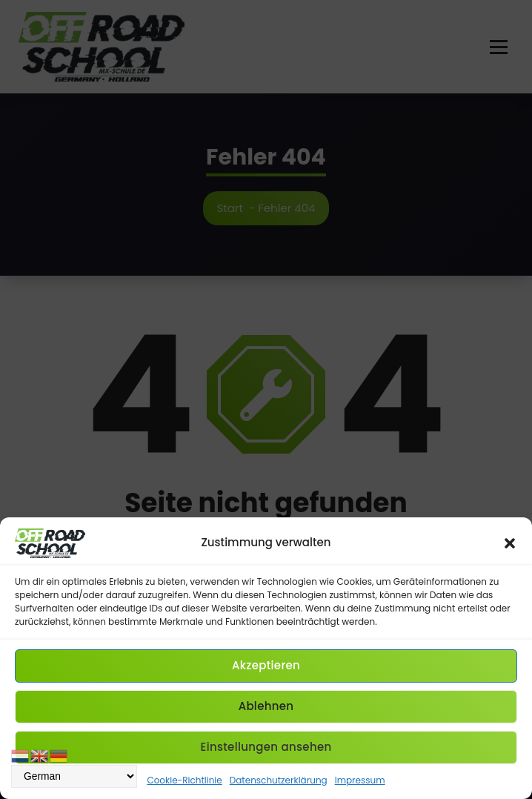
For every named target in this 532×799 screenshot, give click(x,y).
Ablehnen (266, 706)
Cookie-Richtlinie (184, 780)
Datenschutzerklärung (279, 780)
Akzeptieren (266, 665)
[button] (510, 543)
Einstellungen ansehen (266, 747)
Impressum (360, 780)
